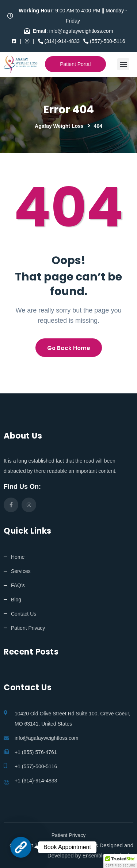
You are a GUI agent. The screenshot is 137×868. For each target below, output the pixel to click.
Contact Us (24, 614)
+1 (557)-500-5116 (36, 766)
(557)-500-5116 (104, 41)
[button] (123, 64)
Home (18, 557)
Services (21, 571)
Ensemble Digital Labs (108, 856)
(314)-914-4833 (59, 41)
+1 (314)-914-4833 (36, 781)
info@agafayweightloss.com (47, 738)
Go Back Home (69, 348)
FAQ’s (18, 585)
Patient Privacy (28, 628)
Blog (16, 600)
